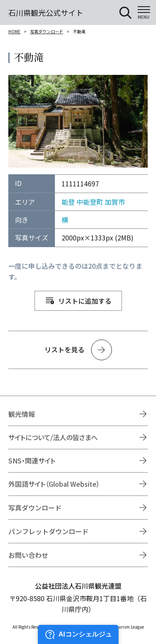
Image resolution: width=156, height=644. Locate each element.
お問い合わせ (28, 555)
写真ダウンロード (47, 31)
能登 (68, 202)
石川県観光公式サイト (46, 12)
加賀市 (115, 202)
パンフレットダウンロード (48, 531)
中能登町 (90, 202)
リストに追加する (85, 301)
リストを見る (64, 349)
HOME (14, 31)
